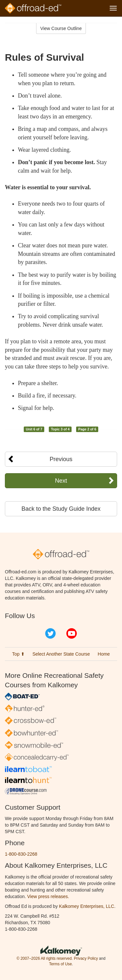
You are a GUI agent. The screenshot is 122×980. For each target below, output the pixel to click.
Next (61, 481)
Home (104, 654)
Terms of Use (61, 964)
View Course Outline (61, 28)
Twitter (50, 633)
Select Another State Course (61, 654)
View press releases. (48, 896)
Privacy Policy (86, 958)
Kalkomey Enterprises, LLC (87, 906)
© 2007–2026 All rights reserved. (45, 958)
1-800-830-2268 (21, 854)
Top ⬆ (18, 654)
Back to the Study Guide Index (61, 509)
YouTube (72, 633)
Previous (61, 459)
